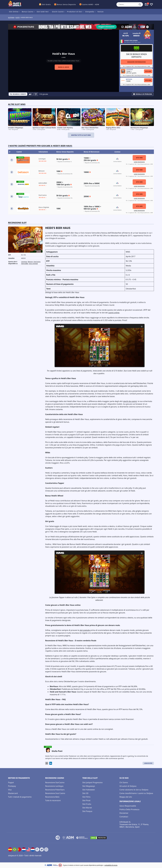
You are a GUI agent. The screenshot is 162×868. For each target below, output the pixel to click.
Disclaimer (124, 813)
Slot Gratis (46, 4)
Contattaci (124, 817)
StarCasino (37, 262)
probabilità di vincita (111, 865)
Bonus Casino (28, 12)
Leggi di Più (148, 763)
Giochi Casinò (58, 12)
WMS (64, 57)
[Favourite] (36, 94)
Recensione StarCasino (55, 782)
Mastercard (13, 793)
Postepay (12, 786)
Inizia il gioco (64, 67)
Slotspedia (90, 12)
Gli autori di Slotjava (128, 786)
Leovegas (24, 262)
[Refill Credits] (18, 94)
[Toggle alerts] (146, 4)
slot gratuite (85, 630)
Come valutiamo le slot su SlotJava (134, 790)
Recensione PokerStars (55, 790)
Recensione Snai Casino (55, 793)
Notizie (101, 12)
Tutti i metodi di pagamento (20, 797)
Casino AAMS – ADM (91, 4)
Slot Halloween (89, 790)
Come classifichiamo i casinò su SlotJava (136, 793)
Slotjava (11, 17)
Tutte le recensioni (53, 800)
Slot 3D (85, 793)
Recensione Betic (52, 797)
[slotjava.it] (15, 4)
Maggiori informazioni (136, 62)
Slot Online (14, 12)
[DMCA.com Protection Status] (99, 838)
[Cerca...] (130, 4)
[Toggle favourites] (151, 4)
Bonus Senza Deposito (66, 4)
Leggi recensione (139, 162)
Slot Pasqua (87, 811)
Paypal (11, 782)
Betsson (30, 262)
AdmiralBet (25, 264)
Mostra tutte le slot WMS (81, 135)
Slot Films (86, 797)
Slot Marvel (87, 808)
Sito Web (148, 71)
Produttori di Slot (74, 12)
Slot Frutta (87, 804)
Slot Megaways (89, 786)
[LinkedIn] (51, 763)
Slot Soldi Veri (43, 12)
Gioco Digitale (33, 264)
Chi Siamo (124, 782)
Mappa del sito (126, 797)
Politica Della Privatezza (129, 809)
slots (18, 17)
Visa (10, 790)
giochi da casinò (130, 401)
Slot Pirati (86, 800)
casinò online (114, 313)
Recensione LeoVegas (54, 786)
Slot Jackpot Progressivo (92, 782)
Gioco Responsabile (128, 806)
